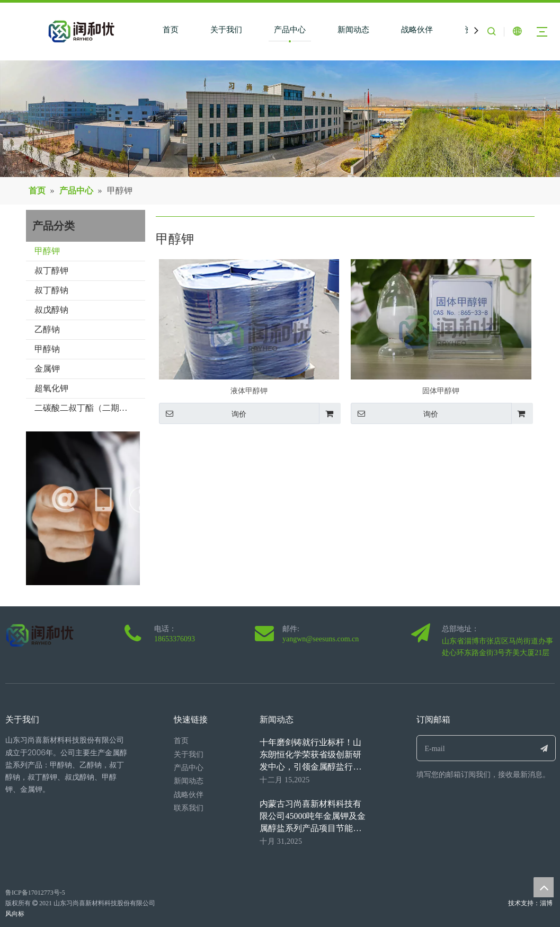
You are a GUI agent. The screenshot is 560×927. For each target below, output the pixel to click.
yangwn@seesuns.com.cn (321, 639)
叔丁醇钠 (51, 290)
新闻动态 (353, 30)
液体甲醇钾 (249, 391)
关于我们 (226, 30)
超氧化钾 (51, 388)
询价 (203, 413)
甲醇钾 (47, 251)
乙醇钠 (47, 329)
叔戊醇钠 (51, 310)
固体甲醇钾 (441, 391)
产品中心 (290, 30)
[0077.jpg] (98, 508)
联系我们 (189, 808)
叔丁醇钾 (51, 271)
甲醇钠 (47, 349)
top (544, 887)
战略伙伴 (417, 30)
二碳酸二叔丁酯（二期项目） (90, 408)
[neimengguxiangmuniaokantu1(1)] (280, 119)
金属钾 (47, 369)
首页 (171, 30)
